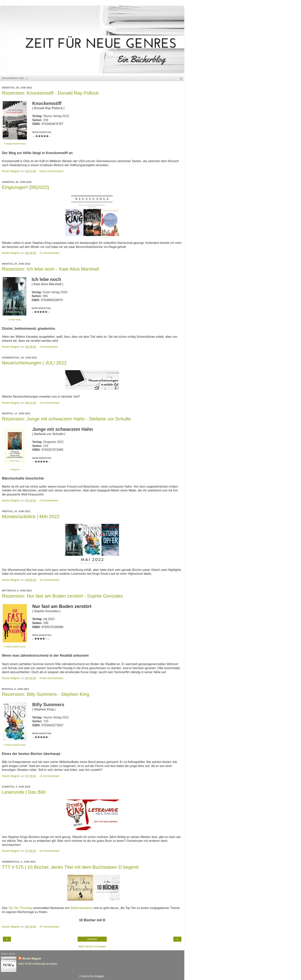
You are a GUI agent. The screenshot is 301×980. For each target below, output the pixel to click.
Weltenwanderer (81, 908)
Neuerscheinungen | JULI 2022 (34, 363)
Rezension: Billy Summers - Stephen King (45, 694)
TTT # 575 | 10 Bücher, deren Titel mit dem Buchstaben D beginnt (70, 867)
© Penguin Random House (15, 144)
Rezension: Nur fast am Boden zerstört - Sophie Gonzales (62, 596)
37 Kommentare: (50, 927)
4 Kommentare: (49, 347)
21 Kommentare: (50, 253)
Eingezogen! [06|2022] (25, 187)
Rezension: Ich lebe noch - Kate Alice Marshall (50, 269)
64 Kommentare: (50, 851)
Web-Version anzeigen (92, 946)
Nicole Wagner (32, 959)
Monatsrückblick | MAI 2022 (31, 516)
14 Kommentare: (50, 403)
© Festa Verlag (14, 320)
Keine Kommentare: (52, 171)
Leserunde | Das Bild (24, 792)
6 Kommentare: (49, 500)
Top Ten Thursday (20, 908)
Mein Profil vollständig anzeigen (38, 964)
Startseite (92, 939)
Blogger (100, 976)
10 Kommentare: (50, 580)
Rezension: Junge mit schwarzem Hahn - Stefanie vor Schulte (66, 419)
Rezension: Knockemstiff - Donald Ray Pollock (50, 93)
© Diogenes (15, 470)
